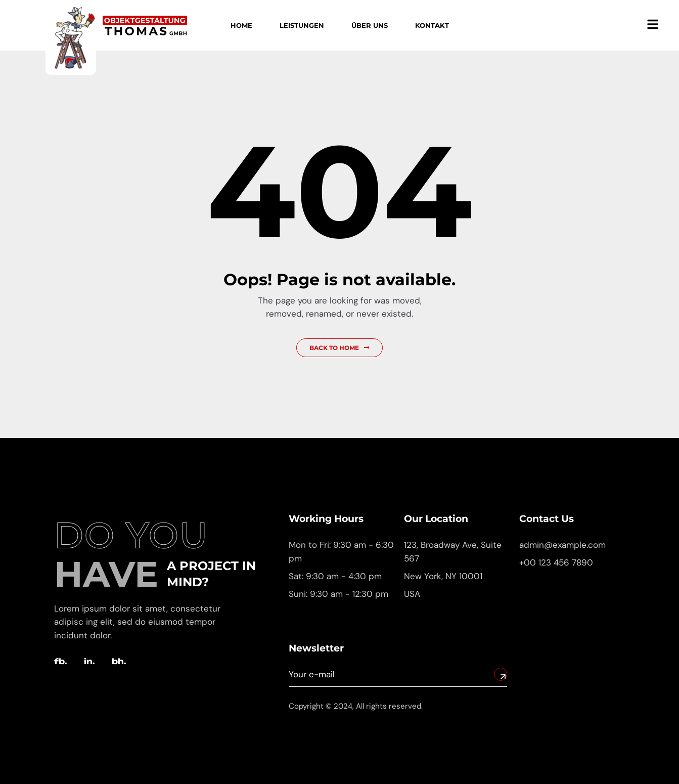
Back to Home (339, 348)
